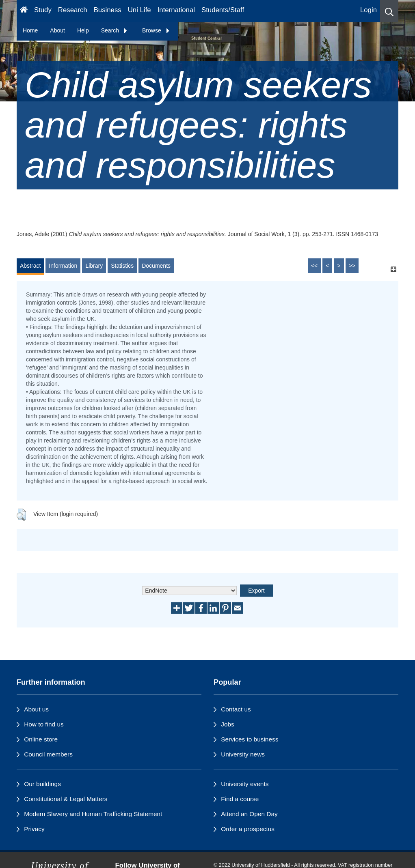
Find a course (240, 799)
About (57, 30)
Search (115, 30)
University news (243, 754)
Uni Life (139, 10)
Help (83, 30)
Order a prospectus (248, 829)
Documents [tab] (156, 266)
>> (352, 266)
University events (245, 784)
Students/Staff (223, 10)
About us (36, 709)
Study (43, 10)
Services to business (250, 739)
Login (369, 10)
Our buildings (42, 784)
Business (108, 10)
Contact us (236, 709)
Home (30, 30)
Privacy (34, 829)
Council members (48, 754)
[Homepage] (24, 11)
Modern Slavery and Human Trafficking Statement (93, 814)
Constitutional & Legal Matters (66, 799)
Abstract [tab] (30, 266)
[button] (389, 11)
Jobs (228, 724)
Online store (41, 739)
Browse (156, 30)
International (176, 10)
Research (73, 10)
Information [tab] (63, 266)
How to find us (44, 724)
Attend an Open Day (249, 814)
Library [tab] (94, 266)
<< (314, 266)
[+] (393, 270)
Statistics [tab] (122, 266)
